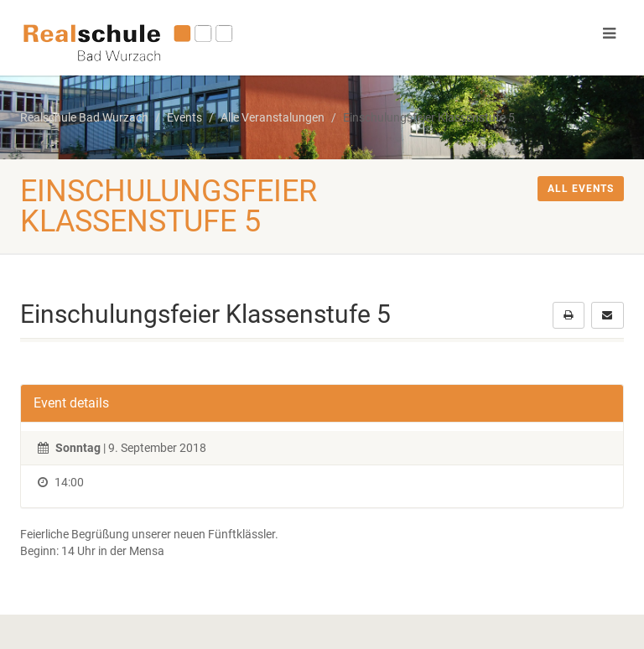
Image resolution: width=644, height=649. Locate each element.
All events (581, 189)
